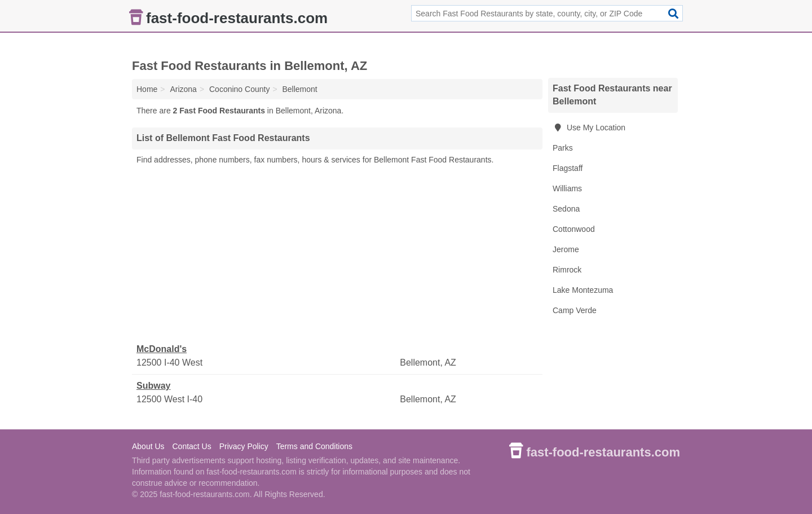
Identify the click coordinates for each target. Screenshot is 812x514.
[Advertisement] (337, 254)
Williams (567, 188)
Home (147, 89)
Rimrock (567, 270)
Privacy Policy (244, 446)
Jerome (566, 249)
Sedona (566, 209)
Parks (563, 148)
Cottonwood (574, 229)
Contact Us (191, 446)
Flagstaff (568, 168)
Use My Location (589, 128)
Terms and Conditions (314, 446)
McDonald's (162, 349)
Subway (153, 386)
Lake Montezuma (583, 290)
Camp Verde (575, 310)
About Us (148, 446)
